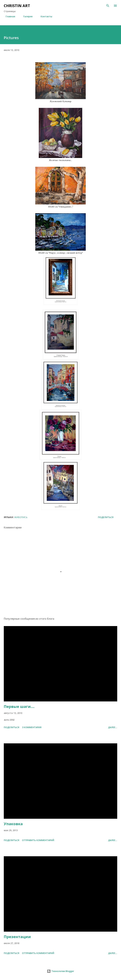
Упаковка (13, 824)
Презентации (17, 937)
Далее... (113, 727)
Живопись (21, 517)
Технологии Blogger (60, 971)
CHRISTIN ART (17, 6)
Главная (9, 16)
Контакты (45, 16)
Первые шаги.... (19, 706)
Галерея (26, 16)
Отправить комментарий (38, 840)
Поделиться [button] (106, 517)
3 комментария (32, 727)
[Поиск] (108, 6)
